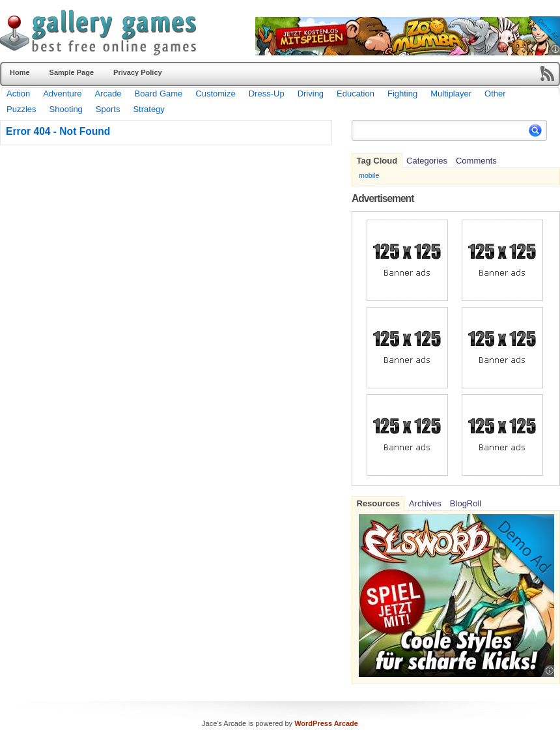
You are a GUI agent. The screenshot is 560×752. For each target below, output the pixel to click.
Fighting (402, 94)
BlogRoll (466, 503)
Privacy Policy (138, 72)
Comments (476, 161)
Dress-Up (267, 94)
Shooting (66, 109)
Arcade (108, 94)
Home (20, 72)
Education (356, 94)
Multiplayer (451, 94)
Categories (427, 161)
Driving (311, 94)
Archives (425, 503)
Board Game (159, 94)
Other (495, 94)
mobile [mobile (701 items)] (369, 175)
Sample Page (72, 72)
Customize (215, 94)
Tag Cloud (377, 161)
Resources (378, 503)
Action (18, 94)
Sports (108, 109)
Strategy (148, 109)
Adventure (62, 94)
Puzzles (21, 109)
